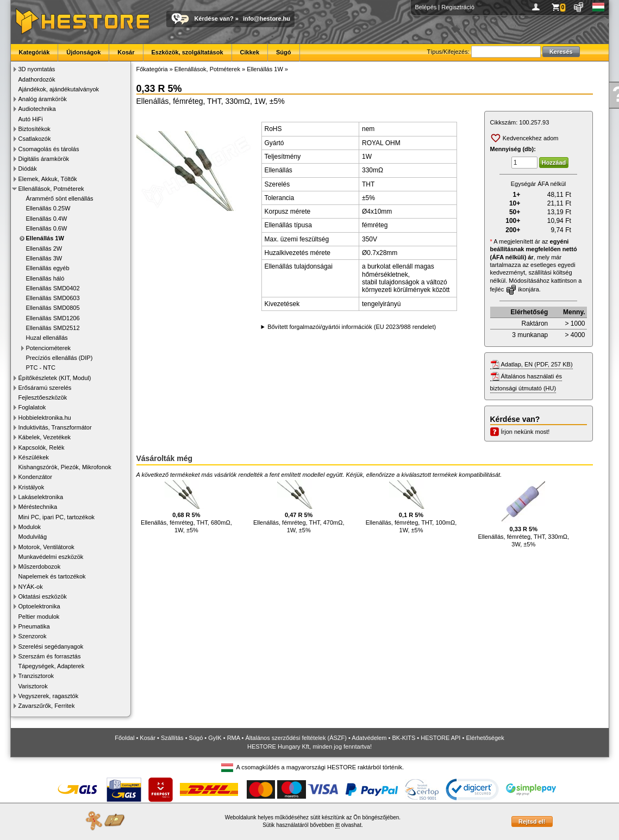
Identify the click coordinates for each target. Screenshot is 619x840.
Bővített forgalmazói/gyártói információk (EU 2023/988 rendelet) (352, 327)
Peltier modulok (39, 617)
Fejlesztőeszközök (43, 397)
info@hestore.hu (267, 18)
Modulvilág (33, 537)
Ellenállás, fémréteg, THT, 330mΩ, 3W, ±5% (523, 514)
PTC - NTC (41, 368)
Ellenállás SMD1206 (53, 318)
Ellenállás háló (45, 278)
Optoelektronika (39, 606)
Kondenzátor (35, 477)
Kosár (126, 52)
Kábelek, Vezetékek (45, 437)
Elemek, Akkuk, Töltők (48, 179)
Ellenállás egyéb (48, 268)
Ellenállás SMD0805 (53, 308)
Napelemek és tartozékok (52, 576)
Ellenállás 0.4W (47, 219)
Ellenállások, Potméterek (51, 189)
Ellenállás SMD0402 (53, 288)
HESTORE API (440, 738)
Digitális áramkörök (44, 159)
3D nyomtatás (37, 69)
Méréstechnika (38, 507)
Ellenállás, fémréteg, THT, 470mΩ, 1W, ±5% (299, 507)
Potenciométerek (49, 348)
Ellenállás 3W (44, 258)
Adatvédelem (369, 738)
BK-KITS (404, 738)
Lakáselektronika (41, 497)
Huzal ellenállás (47, 338)
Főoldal (124, 738)
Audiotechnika (37, 109)
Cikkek (250, 52)
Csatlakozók (35, 139)
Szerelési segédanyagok (51, 646)
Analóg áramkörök (43, 99)
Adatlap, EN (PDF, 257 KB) (537, 364)
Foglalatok (32, 407)
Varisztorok (33, 686)
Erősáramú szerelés (45, 388)
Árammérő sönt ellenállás (60, 198)
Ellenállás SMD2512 (53, 328)
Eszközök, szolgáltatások (187, 52)
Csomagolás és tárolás (49, 149)
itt (337, 825)
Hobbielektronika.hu (45, 418)
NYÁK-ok (31, 587)
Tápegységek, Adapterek (52, 666)
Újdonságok (83, 52)
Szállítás (172, 738)
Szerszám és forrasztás (50, 656)
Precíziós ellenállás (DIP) (60, 358)
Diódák (28, 169)
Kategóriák (35, 52)
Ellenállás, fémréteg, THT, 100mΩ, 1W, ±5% (411, 507)
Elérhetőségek (485, 738)
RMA (234, 738)
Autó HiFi (31, 119)
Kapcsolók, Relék (42, 447)
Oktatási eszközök (43, 596)
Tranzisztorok (36, 676)
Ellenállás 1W (45, 238)
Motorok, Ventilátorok (46, 547)
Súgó (284, 52)
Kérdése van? (214, 18)
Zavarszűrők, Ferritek (47, 706)
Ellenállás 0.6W (47, 228)
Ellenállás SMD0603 (53, 298)
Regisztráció (458, 7)
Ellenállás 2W (44, 248)
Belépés (426, 7)
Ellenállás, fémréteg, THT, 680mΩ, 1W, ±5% (186, 507)
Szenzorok (33, 636)
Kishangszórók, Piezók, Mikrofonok (65, 467)
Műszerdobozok (40, 567)
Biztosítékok (35, 129)
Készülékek (34, 457)
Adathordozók (37, 79)
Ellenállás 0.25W (48, 208)
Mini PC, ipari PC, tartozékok (57, 517)
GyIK (215, 738)
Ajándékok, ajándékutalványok (59, 89)
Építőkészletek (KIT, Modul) (55, 378)
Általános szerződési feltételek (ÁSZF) (296, 738)
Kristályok (32, 487)
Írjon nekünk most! (526, 432)
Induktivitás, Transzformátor (55, 427)
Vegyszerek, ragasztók (49, 696)
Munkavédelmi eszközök (51, 557)
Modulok (30, 527)
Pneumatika (34, 626)
